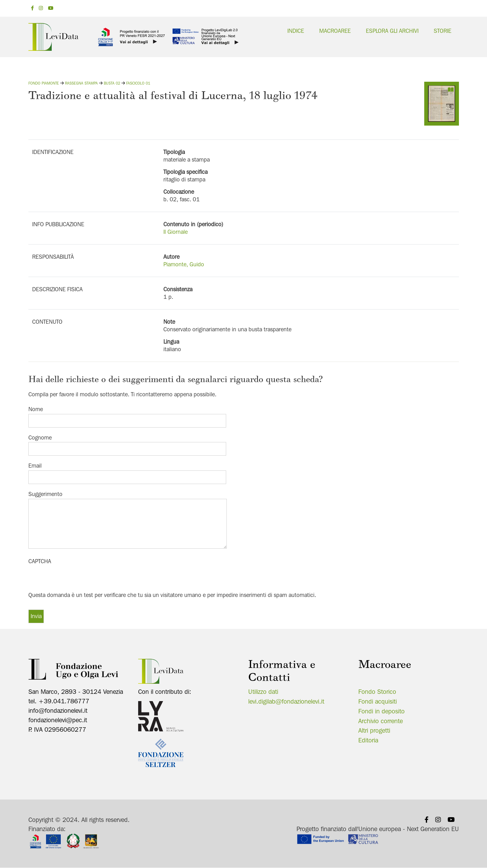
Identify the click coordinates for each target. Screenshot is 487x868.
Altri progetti (374, 730)
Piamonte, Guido (184, 264)
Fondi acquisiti (378, 701)
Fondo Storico (377, 692)
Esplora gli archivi (392, 31)
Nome (36, 409)
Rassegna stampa (81, 83)
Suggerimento (45, 494)
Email (35, 466)
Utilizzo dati (263, 692)
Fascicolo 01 (138, 83)
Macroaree (335, 31)
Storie (443, 31)
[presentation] (76, 578)
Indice (296, 31)
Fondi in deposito (381, 711)
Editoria (368, 740)
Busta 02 (112, 83)
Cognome (40, 437)
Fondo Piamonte (44, 83)
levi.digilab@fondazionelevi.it (286, 701)
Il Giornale (176, 232)
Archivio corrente (381, 721)
